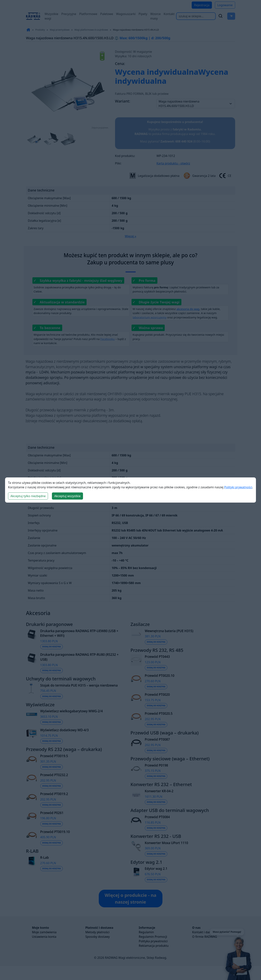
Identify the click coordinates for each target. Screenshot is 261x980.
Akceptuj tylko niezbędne (28, 496)
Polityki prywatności (238, 487)
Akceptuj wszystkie (67, 496)
